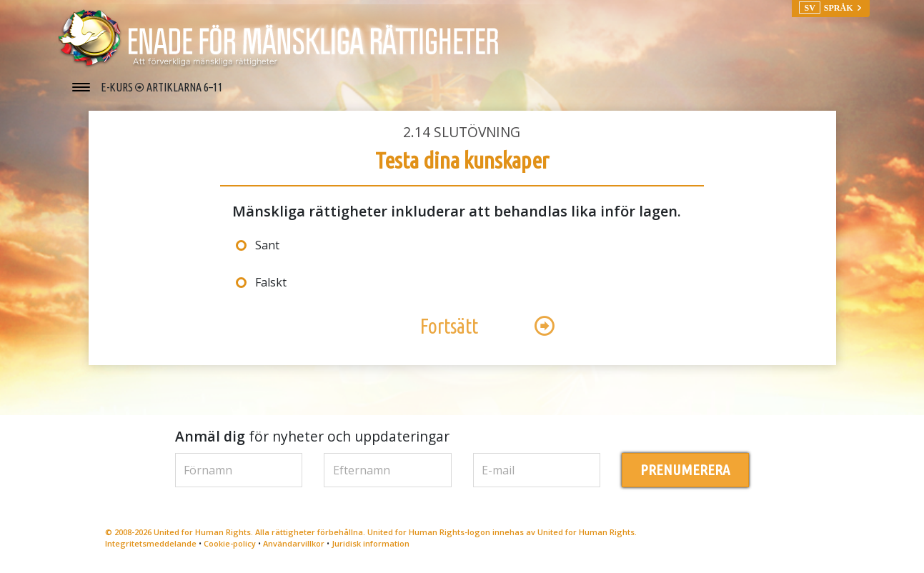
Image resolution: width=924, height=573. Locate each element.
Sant (267, 245)
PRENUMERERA (685, 470)
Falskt (271, 282)
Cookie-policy (230, 543)
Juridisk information (371, 543)
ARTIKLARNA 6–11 (185, 87)
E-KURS (118, 87)
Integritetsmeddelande (151, 543)
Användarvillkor (294, 543)
